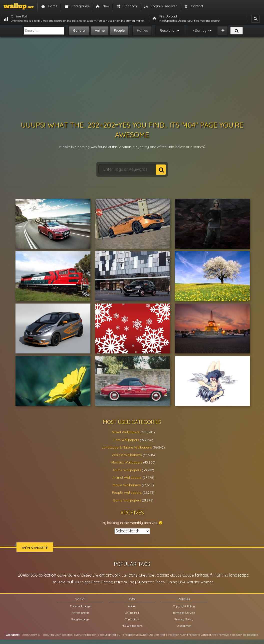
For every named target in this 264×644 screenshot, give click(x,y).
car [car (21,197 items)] (125, 575)
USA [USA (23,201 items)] (182, 582)
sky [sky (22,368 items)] (133, 582)
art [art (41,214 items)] (102, 575)
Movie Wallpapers (127, 485)
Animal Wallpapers (127, 478)
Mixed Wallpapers (126, 432)
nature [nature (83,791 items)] (74, 582)
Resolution (168, 30)
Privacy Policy (184, 619)
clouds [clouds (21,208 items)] (176, 575)
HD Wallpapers (132, 626)
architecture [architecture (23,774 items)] (88, 575)
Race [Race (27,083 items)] (95, 582)
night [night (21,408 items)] (86, 582)
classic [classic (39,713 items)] (163, 575)
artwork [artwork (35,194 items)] (113, 575)
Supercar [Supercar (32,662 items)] (145, 582)
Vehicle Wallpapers (127, 455)
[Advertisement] (132, 79)
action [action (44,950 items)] (50, 575)
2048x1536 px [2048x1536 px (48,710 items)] (31, 575)
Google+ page (80, 619)
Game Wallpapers (127, 500)
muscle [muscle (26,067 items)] (59, 582)
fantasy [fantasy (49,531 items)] (202, 575)
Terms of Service (184, 613)
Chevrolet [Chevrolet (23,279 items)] (147, 575)
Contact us (132, 619)
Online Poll (132, 613)
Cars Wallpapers (126, 440)
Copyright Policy (184, 606)
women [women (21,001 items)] (207, 582)
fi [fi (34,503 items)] (211, 575)
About (132, 606)
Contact (206, 635)
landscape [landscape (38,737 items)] (239, 575)
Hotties (142, 30)
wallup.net (13, 635)
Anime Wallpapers (127, 470)
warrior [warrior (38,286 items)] (193, 582)
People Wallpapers (127, 492)
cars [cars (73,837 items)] (133, 575)
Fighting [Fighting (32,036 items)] (221, 575)
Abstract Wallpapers (127, 462)
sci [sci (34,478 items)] (127, 582)
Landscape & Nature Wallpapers (127, 447)
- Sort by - (201, 30)
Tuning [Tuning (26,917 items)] (172, 582)
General (79, 30)
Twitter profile (80, 613)
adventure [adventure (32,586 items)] (67, 575)
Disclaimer (184, 626)
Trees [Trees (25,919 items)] (160, 582)
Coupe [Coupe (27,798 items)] (188, 575)
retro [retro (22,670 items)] (119, 582)
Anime (100, 30)
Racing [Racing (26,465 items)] (107, 582)
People (119, 30)
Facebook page (80, 606)
